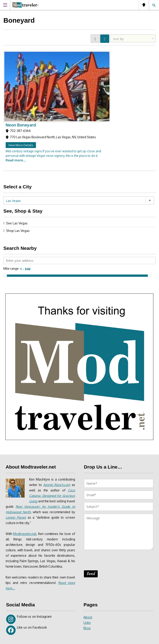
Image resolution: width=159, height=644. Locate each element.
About (88, 550)
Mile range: (12, 196)
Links (87, 556)
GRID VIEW (95, 39)
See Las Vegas (17, 151)
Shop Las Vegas (18, 158)
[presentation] (118, 489)
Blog (87, 561)
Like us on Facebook (26, 563)
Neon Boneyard (71, 53)
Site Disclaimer (91, 639)
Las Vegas (144, 5)
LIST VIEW (105, 39)
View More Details (71, 73)
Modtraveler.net (25, 461)
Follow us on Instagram (29, 552)
